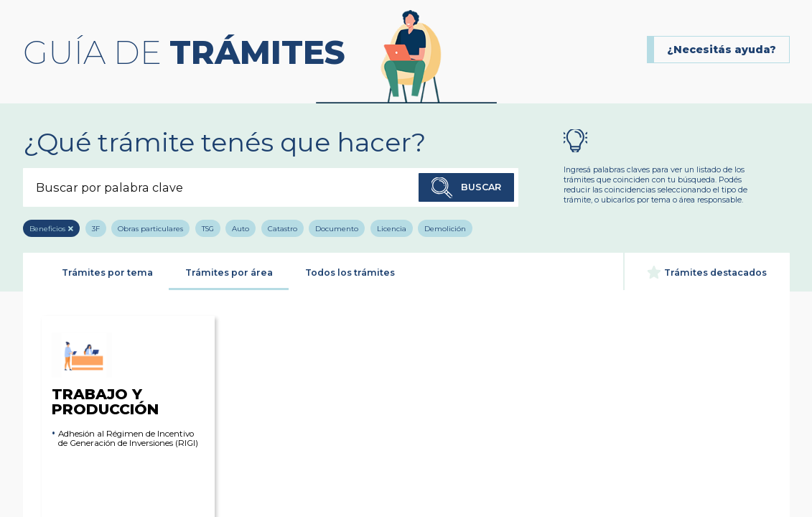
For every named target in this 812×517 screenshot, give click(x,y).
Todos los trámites (350, 273)
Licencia (392, 228)
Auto (241, 228)
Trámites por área (229, 273)
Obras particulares (150, 228)
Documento (337, 228)
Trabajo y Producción (105, 374)
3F (96, 228)
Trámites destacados (707, 272)
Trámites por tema (107, 273)
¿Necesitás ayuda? (722, 50)
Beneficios (47, 228)
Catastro (283, 228)
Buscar (466, 188)
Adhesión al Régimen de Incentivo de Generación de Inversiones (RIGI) (128, 439)
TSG (208, 228)
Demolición (445, 228)
